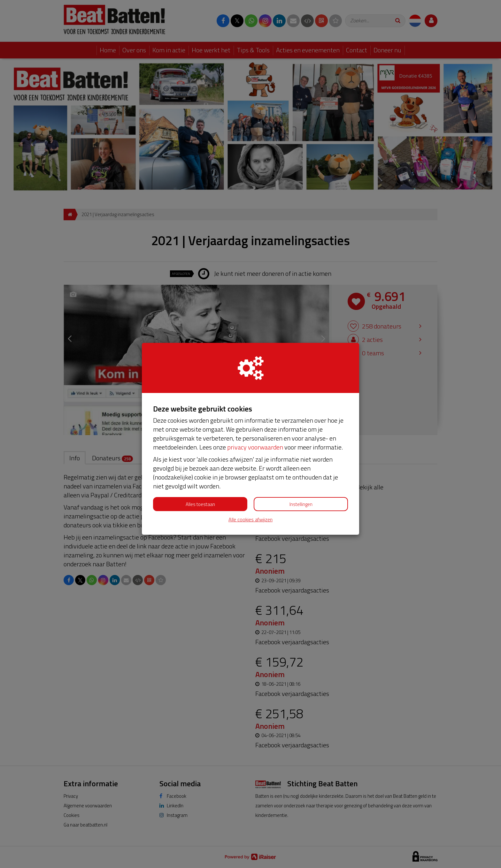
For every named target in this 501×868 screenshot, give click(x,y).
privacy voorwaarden (255, 447)
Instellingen (301, 504)
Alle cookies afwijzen (250, 520)
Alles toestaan (200, 504)
